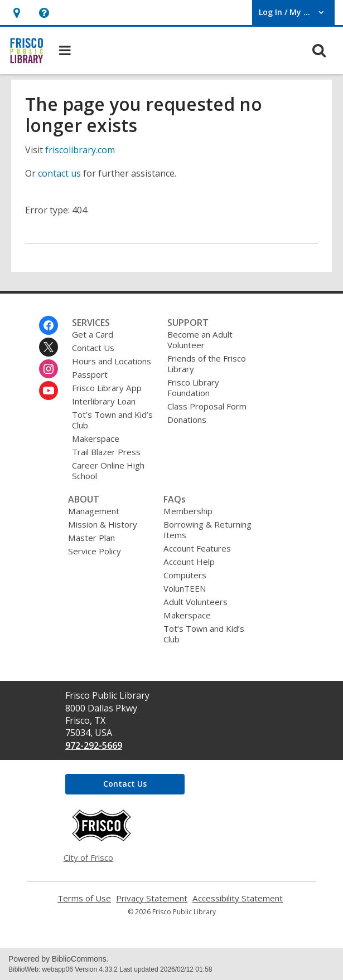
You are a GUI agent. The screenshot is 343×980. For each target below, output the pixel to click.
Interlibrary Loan (104, 401)
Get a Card (93, 334)
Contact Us (93, 348)
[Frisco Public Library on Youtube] (49, 391)
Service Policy (95, 551)
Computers (185, 575)
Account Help (189, 562)
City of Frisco (88, 857)
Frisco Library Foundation (193, 387)
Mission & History (103, 524)
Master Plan (91, 538)
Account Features (197, 548)
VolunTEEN (185, 588)
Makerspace (96, 438)
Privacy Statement (152, 898)
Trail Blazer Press (106, 452)
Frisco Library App (107, 388)
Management (94, 511)
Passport (90, 374)
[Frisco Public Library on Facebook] (49, 325)
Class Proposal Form (207, 406)
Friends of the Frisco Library (207, 364)
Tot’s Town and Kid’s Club (112, 420)
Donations (187, 420)
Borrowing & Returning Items (207, 530)
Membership (188, 511)
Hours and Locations (112, 361)
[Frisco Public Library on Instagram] (49, 369)
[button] (16, 13)
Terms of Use (84, 898)
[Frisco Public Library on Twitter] (49, 347)
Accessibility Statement (238, 898)
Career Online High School (108, 471)
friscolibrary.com (80, 150)
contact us (59, 173)
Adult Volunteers (195, 602)
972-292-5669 (94, 745)
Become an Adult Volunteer (200, 340)
